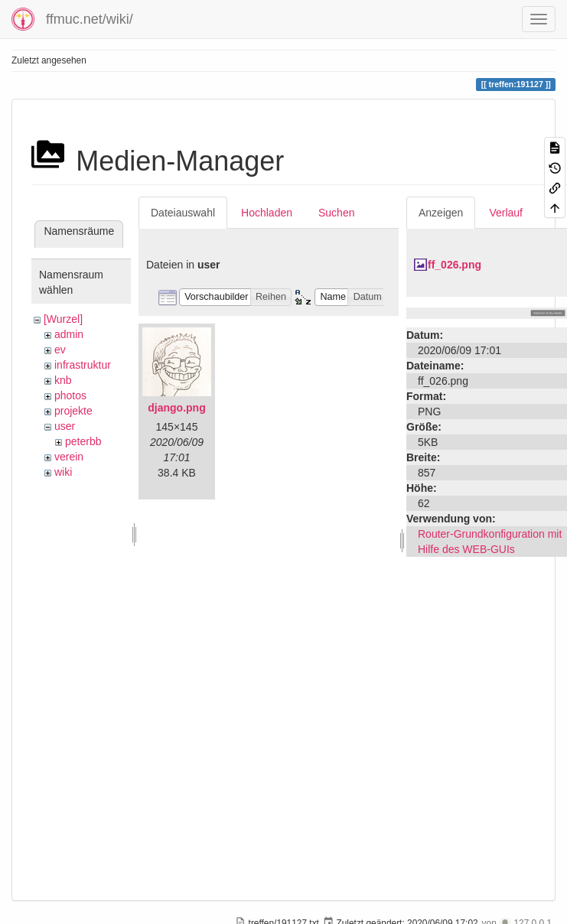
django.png (176, 408)
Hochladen (267, 213)
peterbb (83, 441)
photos (70, 395)
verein (69, 457)
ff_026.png (455, 265)
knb (63, 380)
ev (60, 350)
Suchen (336, 213)
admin (69, 334)
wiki (63, 472)
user (65, 426)
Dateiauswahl (183, 213)
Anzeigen (441, 213)
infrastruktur (83, 365)
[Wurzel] (63, 319)
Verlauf (506, 213)
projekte (73, 411)
